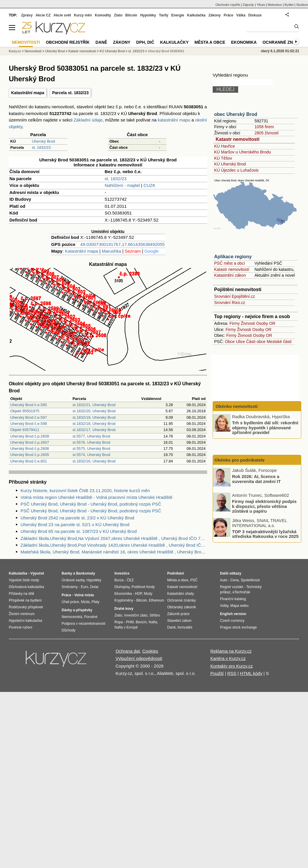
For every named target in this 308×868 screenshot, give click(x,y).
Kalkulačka (196, 15)
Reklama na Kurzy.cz (231, 651)
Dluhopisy (122, 587)
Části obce (256, 342)
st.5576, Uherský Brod (91, 442)
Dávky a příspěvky (77, 610)
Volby (224, 606)
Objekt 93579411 (25, 430)
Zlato (118, 15)
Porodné (91, 617)
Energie (178, 15)
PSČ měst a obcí (230, 263)
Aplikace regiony (233, 257)
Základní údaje (88, 120)
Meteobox (275, 5)
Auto (224, 580)
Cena (235, 580)
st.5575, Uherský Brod (91, 449)
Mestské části (279, 342)
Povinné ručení (21, 627)
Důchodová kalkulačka (26, 587)
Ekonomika (244, 42)
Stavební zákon (179, 621)
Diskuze (255, 15)
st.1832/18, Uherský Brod (94, 424)
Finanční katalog (233, 599)
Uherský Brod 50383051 (166, 51)
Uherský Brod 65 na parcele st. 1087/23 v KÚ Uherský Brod (79, 531)
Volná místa (84, 595)
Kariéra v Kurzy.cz (228, 658)
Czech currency (232, 621)
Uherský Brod (44, 141)
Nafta (153, 622)
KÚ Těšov (223, 158)
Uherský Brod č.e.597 (29, 417)
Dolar (94, 587)
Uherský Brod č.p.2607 (30, 442)
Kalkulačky (174, 42)
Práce (229, 15)
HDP (138, 594)
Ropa (119, 622)
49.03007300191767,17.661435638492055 (123, 244)
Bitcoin (131, 15)
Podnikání (176, 573)
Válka (241, 15)
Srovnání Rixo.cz (230, 303)
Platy (95, 602)
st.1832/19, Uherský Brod (94, 417)
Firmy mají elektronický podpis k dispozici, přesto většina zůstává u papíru (264, 506)
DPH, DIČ (145, 42)
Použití (217, 673)
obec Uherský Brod (236, 114)
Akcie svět (62, 15)
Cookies (150, 651)
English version (233, 614)
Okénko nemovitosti (236, 406)
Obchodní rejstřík (228, 5)
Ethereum (156, 600)
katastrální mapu (174, 120)
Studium (302, 5)
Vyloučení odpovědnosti (139, 658)
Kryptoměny (124, 600)
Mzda (85, 602)
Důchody (68, 630)
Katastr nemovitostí (237, 139)
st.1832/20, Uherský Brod (94, 411)
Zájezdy (248, 5)
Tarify (164, 15)
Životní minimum (22, 614)
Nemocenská (72, 617)
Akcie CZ (43, 15)
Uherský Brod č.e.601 (29, 461)
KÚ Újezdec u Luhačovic (237, 170)
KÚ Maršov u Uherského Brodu (243, 152)
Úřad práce (70, 602)
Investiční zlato (136, 615)
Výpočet (37, 573)
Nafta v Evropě (126, 627)
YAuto (261, 5)
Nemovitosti (33, 51)
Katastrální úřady (181, 594)
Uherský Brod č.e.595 (29, 405)
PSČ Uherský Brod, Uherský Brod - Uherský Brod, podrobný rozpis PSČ (91, 504)
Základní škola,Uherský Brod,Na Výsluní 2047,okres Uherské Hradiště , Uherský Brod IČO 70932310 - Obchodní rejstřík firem (114, 538)
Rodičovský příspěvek (26, 607)
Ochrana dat (128, 651)
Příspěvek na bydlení (25, 600)
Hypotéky (148, 15)
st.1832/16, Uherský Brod (94, 461)
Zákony (214, 15)
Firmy (235, 323)
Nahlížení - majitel (122, 185)
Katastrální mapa (28, 93)
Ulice (240, 342)
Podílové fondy (143, 587)
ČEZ (130, 580)
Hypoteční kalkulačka (25, 621)
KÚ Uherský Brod (230, 164)
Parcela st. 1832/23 (71, 93)
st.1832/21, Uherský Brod (94, 405)
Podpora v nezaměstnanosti (83, 624)
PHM (130, 622)
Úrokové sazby (73, 580)
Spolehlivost (250, 580)
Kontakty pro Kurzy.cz (232, 666)
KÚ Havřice (225, 146)
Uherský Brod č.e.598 (29, 424)
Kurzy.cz (15, 51)
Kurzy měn (83, 15)
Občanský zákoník (182, 607)
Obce (230, 342)
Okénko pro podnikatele (240, 460)
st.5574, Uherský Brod (91, 455)
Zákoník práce (178, 614)
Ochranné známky (284, 42)
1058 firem (264, 127)
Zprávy (27, 15)
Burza (119, 580)
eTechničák (241, 592)
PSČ (194, 580)
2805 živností (266, 133)
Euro (84, 587)
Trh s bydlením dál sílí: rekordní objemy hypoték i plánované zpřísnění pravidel (265, 428)
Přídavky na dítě (22, 594)
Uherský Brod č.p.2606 (30, 449)
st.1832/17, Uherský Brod (94, 430)
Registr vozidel (232, 587)
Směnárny (70, 587)
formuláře (185, 627)
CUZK (149, 185)
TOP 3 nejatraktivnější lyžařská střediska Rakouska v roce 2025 (265, 534)
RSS (232, 673)
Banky (67, 573)
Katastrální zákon (230, 275)
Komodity (103, 15)
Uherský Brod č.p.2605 (30, 455)
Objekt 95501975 (25, 411)
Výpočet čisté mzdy (24, 580)
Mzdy (148, 594)
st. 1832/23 (41, 147)
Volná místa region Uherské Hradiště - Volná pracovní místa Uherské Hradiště (97, 497)
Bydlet (289, 5)
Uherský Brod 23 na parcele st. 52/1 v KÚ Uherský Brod (75, 525)
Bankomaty (86, 573)
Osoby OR (266, 323)
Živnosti (248, 323)
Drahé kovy (124, 609)
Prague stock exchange (238, 627)
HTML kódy (251, 673)
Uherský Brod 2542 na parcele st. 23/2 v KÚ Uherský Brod (77, 518)
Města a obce (210, 42)
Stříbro (155, 615)
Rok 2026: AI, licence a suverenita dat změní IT (256, 479)
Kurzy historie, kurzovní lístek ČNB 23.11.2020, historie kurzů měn (85, 490)
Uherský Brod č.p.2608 (30, 436)
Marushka (111, 251)
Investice (122, 573)
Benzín (141, 622)
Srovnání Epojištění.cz (235, 296)
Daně (101, 42)
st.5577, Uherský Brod (91, 436)
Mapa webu (239, 606)
